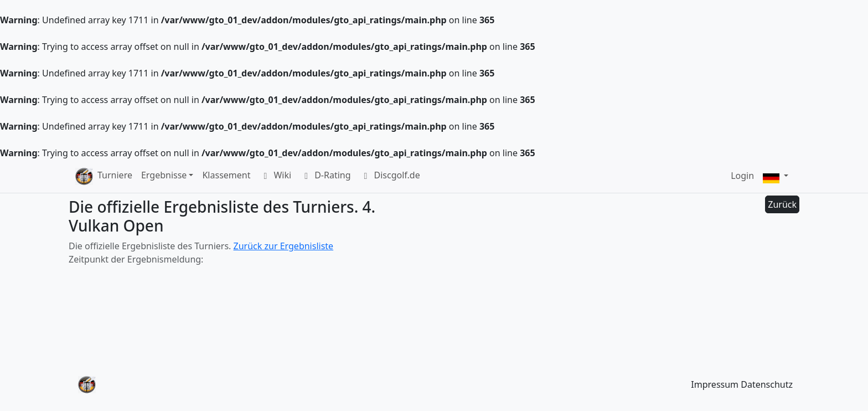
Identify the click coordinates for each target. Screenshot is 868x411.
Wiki (275, 176)
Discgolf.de (390, 176)
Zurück (782, 204)
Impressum (715, 384)
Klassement (226, 175)
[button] (776, 176)
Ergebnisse (164, 175)
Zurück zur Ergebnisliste (284, 246)
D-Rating (325, 176)
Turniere (115, 175)
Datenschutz (767, 384)
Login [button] (742, 176)
